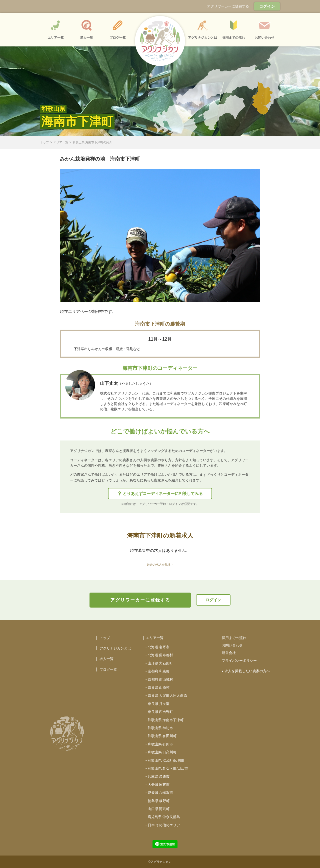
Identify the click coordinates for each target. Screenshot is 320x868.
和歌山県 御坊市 (160, 728)
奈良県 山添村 (159, 687)
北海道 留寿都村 (160, 655)
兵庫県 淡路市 (159, 776)
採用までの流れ (234, 638)
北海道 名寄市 (159, 647)
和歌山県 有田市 (160, 744)
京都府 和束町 (159, 671)
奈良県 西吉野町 (160, 712)
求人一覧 (106, 659)
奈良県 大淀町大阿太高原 (167, 695)
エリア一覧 (61, 142)
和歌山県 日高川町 (162, 752)
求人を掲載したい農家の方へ (247, 671)
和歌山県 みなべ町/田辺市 (168, 768)
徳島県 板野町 (159, 801)
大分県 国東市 (159, 785)
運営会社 (229, 653)
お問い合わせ (232, 645)
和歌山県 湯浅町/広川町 (166, 760)
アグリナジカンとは (115, 648)
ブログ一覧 (108, 669)
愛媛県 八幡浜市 (160, 793)
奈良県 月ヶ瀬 (159, 704)
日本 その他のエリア (164, 825)
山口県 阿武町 (159, 809)
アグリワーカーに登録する (228, 6)
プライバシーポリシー (239, 660)
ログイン (267, 6)
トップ (44, 142)
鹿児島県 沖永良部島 (164, 817)
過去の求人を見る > (160, 565)
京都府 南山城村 (160, 679)
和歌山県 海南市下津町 (166, 720)
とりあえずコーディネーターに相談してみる (160, 494)
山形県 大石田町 (160, 663)
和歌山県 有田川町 (162, 736)
